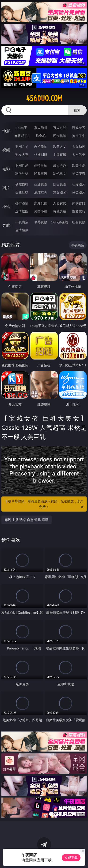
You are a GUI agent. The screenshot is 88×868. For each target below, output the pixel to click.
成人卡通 (60, 165)
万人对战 (60, 128)
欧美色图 (60, 184)
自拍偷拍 (41, 147)
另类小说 (41, 211)
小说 (6, 207)
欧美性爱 (79, 165)
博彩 (6, 131)
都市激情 (22, 203)
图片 (6, 188)
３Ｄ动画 (79, 147)
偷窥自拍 (22, 184)
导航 (6, 225)
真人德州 (41, 128)
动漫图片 (79, 184)
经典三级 (41, 173)
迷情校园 (22, 211)
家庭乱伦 (41, 203)
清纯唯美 (41, 192)
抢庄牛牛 (79, 136)
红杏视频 (79, 222)
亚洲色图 (41, 184)
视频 (6, 150)
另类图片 (79, 192)
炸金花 (41, 136)
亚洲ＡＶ (22, 147)
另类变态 (79, 173)
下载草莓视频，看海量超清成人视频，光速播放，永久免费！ (45, 504)
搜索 (77, 110)
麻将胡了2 (22, 136)
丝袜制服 (41, 155)
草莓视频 (41, 222)
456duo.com (44, 98)
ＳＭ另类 (79, 155)
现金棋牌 (60, 136)
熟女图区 (60, 192)
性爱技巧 (79, 211)
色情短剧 (22, 230)
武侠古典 (79, 203)
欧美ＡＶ (60, 147)
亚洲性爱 (22, 165)
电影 (6, 169)
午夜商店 (22, 222)
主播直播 (60, 155)
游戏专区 (79, 128)
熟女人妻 (22, 155)
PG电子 (22, 128)
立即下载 (71, 858)
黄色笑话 (60, 211)
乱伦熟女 (60, 173)
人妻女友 (60, 203)
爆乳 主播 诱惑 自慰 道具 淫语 (27, 520)
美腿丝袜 (22, 192)
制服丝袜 (22, 173)
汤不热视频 (60, 222)
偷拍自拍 (41, 165)
